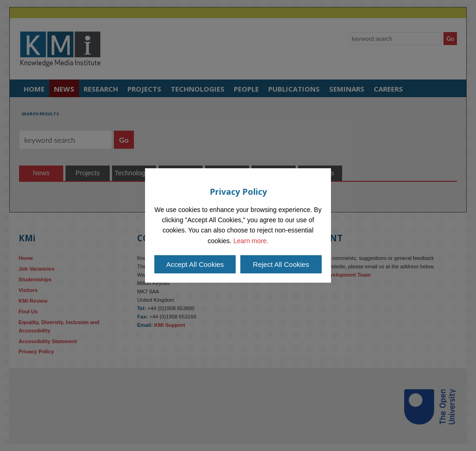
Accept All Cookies (195, 264)
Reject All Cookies (281, 264)
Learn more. (251, 241)
